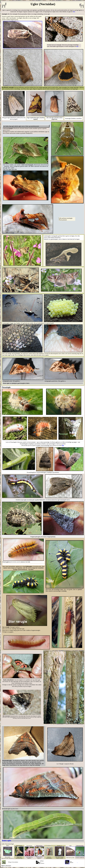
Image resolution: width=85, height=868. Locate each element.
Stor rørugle (6, 627)
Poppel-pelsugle (35, 537)
